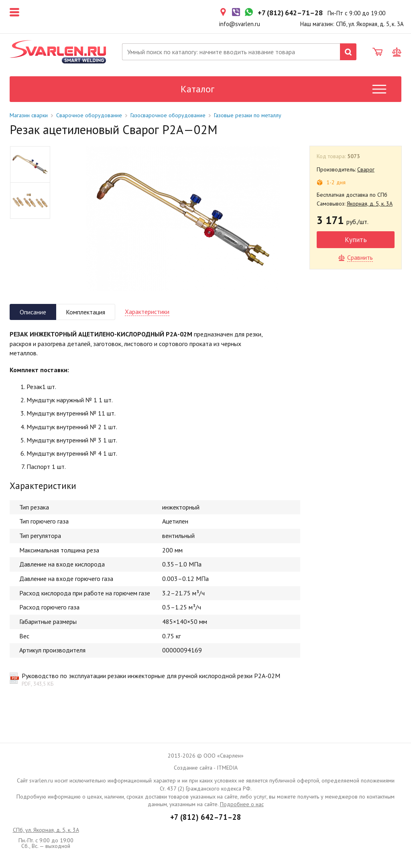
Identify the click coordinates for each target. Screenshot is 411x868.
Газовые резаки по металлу (248, 115)
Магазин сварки (29, 115)
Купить (356, 239)
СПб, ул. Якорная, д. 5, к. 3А (46, 830)
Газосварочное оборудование (168, 115)
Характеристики (147, 312)
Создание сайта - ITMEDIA (206, 768)
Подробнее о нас (242, 804)
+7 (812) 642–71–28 (206, 817)
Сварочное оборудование (89, 115)
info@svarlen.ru (240, 24)
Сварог (366, 169)
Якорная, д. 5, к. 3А (370, 204)
